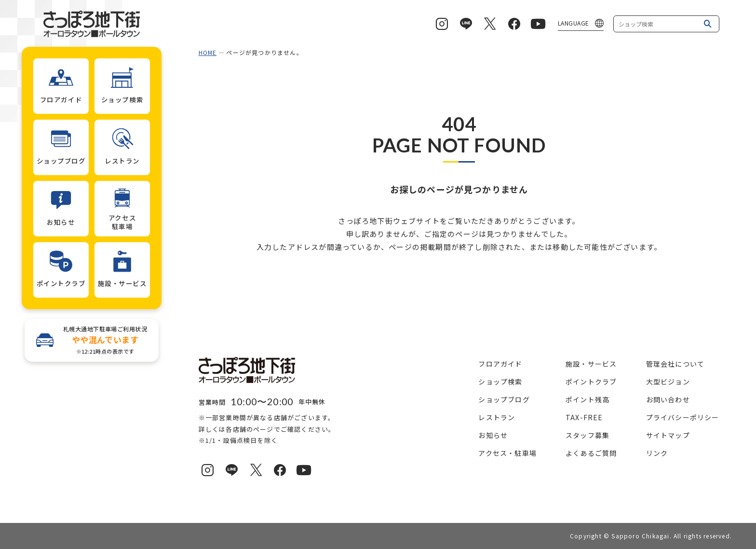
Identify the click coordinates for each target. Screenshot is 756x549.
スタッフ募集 (587, 435)
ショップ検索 (500, 382)
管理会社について (675, 364)
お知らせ (493, 435)
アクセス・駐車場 (507, 453)
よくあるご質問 (591, 453)
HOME (208, 52)
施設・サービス (591, 364)
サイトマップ (668, 435)
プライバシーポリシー (683, 417)
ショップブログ (504, 399)
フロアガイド (500, 364)
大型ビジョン (668, 382)
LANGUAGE (574, 23)
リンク (657, 453)
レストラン (497, 417)
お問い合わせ (668, 399)
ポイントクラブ (591, 382)
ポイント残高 (587, 399)
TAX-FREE (584, 417)
